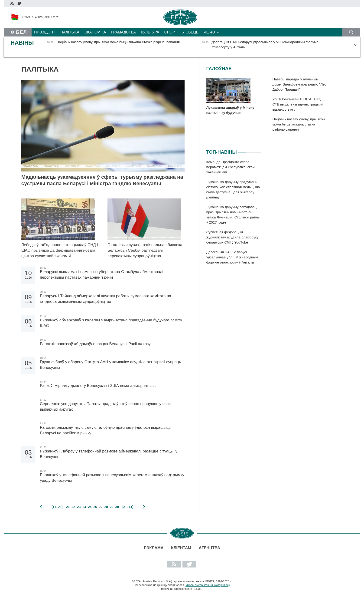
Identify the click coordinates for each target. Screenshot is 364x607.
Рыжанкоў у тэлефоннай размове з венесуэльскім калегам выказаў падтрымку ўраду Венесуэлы (112, 478)
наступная (144, 507)
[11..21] (57, 507)
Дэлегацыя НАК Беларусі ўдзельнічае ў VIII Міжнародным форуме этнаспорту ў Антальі (232, 257)
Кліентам (181, 548)
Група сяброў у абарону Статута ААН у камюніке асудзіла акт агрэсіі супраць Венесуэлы (110, 365)
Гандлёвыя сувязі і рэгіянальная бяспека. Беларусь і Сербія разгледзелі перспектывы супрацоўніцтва (145, 250)
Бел (22, 32)
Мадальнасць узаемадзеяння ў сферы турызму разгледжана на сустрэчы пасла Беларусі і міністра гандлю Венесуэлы (102, 180)
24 (84, 507)
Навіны (22, 43)
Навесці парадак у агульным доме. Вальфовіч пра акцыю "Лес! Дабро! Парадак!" (300, 84)
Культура (150, 32)
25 (90, 507)
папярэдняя (41, 507)
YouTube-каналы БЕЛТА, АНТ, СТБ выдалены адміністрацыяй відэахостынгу (298, 104)
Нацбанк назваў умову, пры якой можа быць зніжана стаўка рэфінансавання (299, 124)
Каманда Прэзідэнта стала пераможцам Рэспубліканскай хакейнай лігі (231, 167)
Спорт (171, 32)
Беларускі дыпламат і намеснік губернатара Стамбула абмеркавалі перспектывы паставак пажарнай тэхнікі (102, 275)
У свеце (190, 32)
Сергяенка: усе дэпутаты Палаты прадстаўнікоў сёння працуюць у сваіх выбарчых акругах (106, 407)
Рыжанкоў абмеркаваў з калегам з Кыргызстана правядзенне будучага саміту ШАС (111, 323)
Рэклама (154, 548)
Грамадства (123, 32)
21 (68, 507)
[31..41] (128, 507)
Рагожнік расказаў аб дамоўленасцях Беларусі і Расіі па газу (95, 344)
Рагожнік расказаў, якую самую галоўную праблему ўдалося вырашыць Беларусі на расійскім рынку (105, 430)
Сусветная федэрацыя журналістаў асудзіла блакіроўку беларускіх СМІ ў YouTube (232, 237)
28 (106, 507)
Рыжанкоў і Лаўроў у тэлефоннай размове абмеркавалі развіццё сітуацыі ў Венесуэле (109, 454)
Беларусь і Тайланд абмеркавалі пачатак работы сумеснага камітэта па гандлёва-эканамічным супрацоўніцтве (106, 299)
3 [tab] (258, 150)
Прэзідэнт (45, 32)
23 (79, 507)
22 (73, 507)
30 (117, 507)
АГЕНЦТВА (209, 548)
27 (101, 507)
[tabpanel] (234, 214)
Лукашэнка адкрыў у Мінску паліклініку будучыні (230, 110)
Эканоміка (95, 32)
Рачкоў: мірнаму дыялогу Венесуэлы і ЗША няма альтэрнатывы (98, 386)
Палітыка (70, 32)
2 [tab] (250, 150)
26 (95, 507)
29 (112, 507)
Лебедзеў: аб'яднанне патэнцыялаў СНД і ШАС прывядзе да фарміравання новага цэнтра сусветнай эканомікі (60, 250)
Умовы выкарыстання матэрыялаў (208, 585)
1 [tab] (242, 150)
